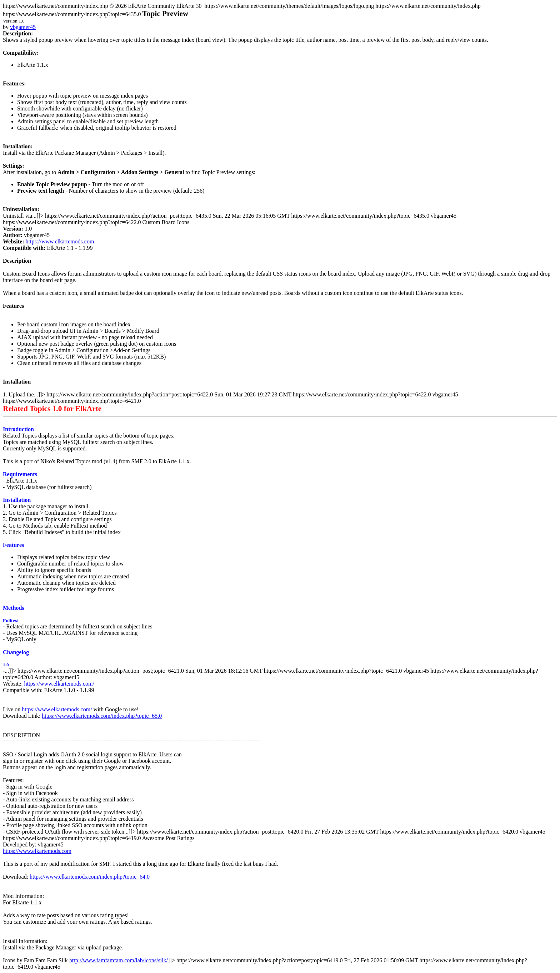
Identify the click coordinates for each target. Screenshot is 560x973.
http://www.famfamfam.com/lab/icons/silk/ (119, 960)
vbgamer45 (23, 27)
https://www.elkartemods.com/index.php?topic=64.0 (90, 877)
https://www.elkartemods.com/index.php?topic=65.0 (102, 716)
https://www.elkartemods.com (60, 241)
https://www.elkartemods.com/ (59, 684)
